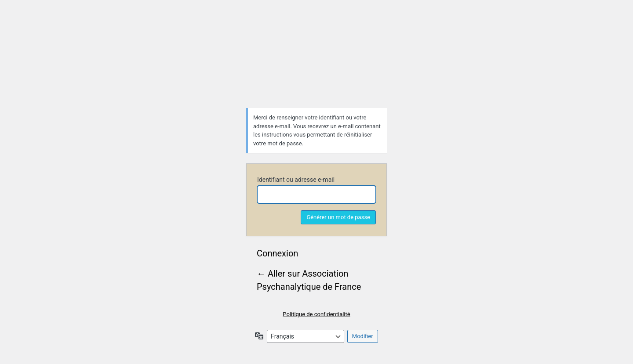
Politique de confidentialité (316, 314)
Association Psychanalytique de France (316, 65)
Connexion (277, 253)
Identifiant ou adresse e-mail (296, 180)
